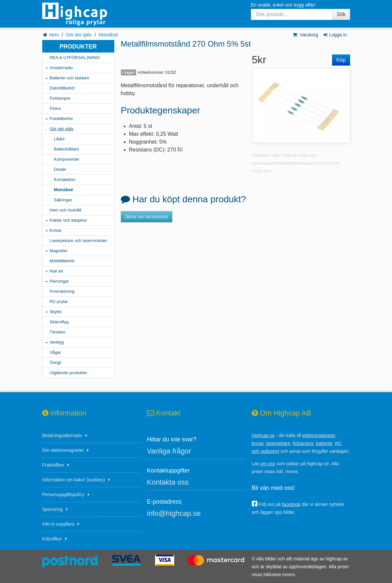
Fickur (56, 108)
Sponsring (53, 509)
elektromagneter (319, 435)
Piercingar (59, 281)
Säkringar (63, 200)
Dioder (60, 169)
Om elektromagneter (63, 450)
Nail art (56, 271)
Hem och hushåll (66, 210)
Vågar (56, 352)
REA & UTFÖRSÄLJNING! (75, 58)
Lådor (59, 139)
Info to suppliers (58, 524)
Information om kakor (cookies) (74, 480)
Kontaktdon (65, 180)
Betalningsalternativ (62, 435)
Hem (54, 35)
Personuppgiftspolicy (63, 494)
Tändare (58, 332)
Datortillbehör (62, 88)
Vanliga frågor (169, 451)
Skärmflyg (59, 322)
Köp (341, 60)
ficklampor (303, 443)
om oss (268, 464)
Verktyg (57, 342)
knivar (258, 443)
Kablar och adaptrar (68, 220)
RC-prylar (59, 302)
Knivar (56, 230)
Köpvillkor (52, 539)
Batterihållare (67, 149)
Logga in (335, 35)
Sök (341, 14)
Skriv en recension (147, 217)
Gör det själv (79, 35)
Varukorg (305, 35)
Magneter (59, 251)
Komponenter (67, 159)
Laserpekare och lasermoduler (79, 241)
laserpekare (278, 443)
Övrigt (56, 362)
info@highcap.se (174, 513)
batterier (324, 443)
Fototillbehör (62, 119)
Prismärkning (62, 291)
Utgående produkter (69, 373)
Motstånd (108, 35)
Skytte (56, 312)
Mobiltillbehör (62, 261)
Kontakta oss (168, 482)
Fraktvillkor (53, 465)
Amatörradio (61, 68)
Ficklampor (60, 98)
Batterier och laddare (70, 78)
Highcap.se (263, 435)
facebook (291, 504)
